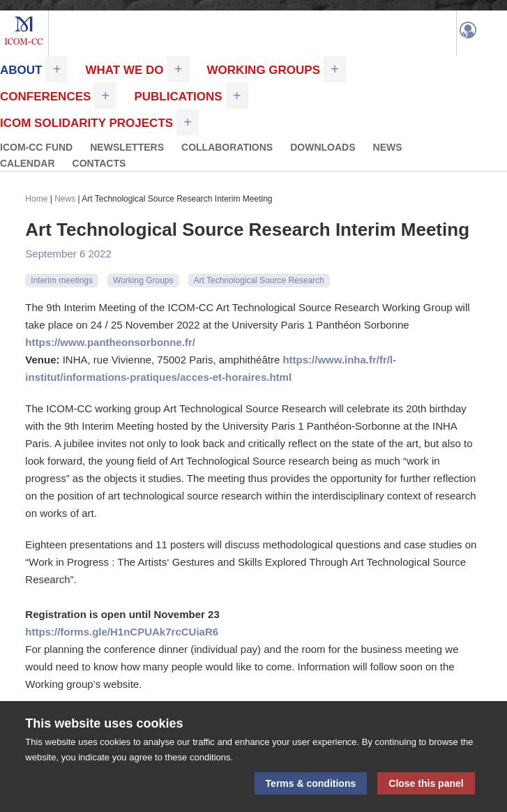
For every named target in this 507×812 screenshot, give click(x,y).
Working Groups (264, 70)
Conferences (45, 97)
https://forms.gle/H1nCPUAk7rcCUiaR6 (122, 632)
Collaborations (227, 147)
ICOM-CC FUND (36, 147)
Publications (178, 97)
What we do (124, 70)
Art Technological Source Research (259, 280)
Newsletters (127, 147)
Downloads (323, 147)
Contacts (99, 163)
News (388, 147)
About (21, 70)
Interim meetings (62, 280)
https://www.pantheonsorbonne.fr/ (110, 342)
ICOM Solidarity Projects (86, 123)
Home (36, 199)
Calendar (28, 163)
